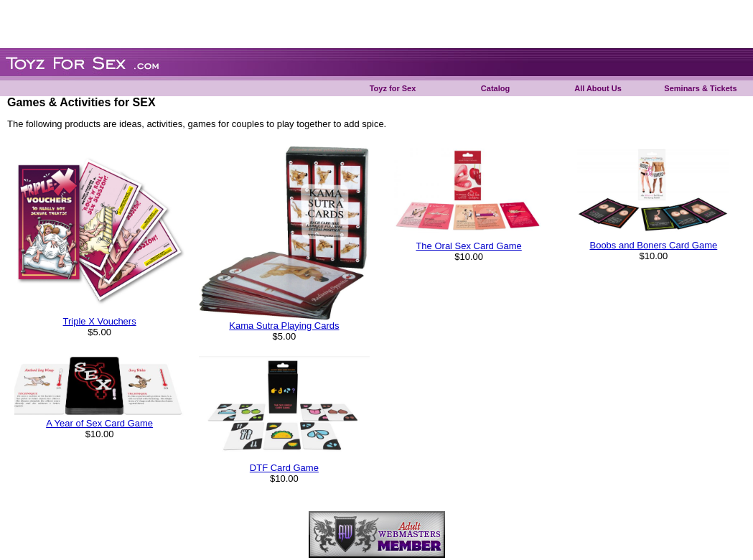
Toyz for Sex (393, 88)
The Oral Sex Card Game (468, 246)
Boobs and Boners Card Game (653, 245)
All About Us (598, 88)
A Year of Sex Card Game (99, 423)
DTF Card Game (284, 468)
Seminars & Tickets (700, 88)
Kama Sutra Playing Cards (284, 326)
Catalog (495, 88)
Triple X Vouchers (100, 321)
